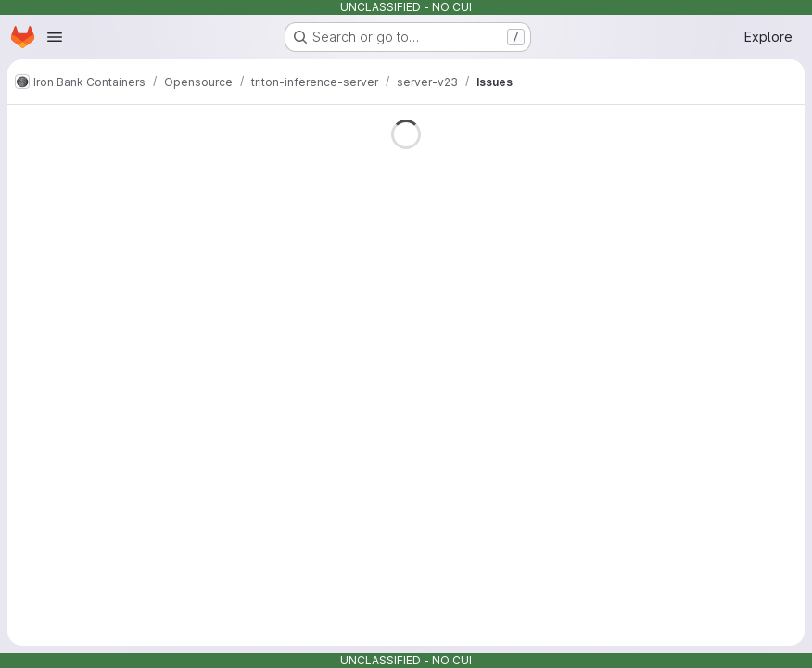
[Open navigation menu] (55, 37)
